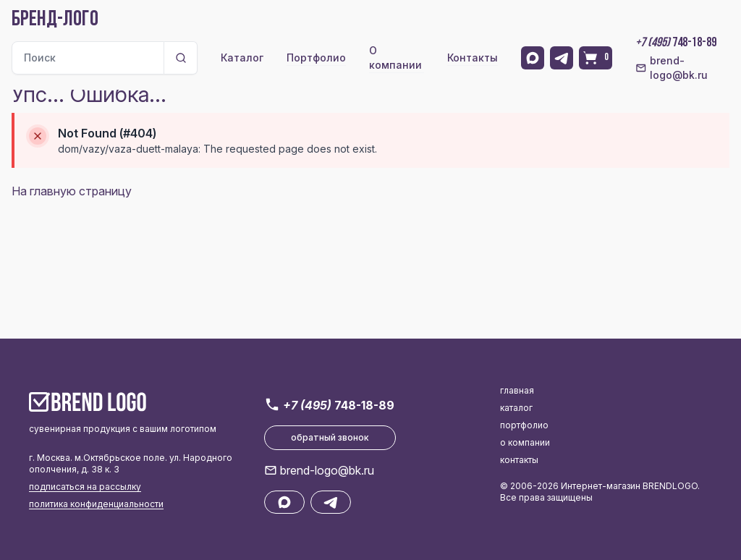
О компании (395, 58)
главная (517, 390)
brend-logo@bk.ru (671, 68)
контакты (519, 460)
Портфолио (316, 58)
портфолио (524, 425)
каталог (516, 408)
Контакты (473, 58)
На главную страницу (72, 191)
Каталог (242, 58)
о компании (525, 442)
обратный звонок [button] (330, 437)
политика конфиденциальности (96, 504)
